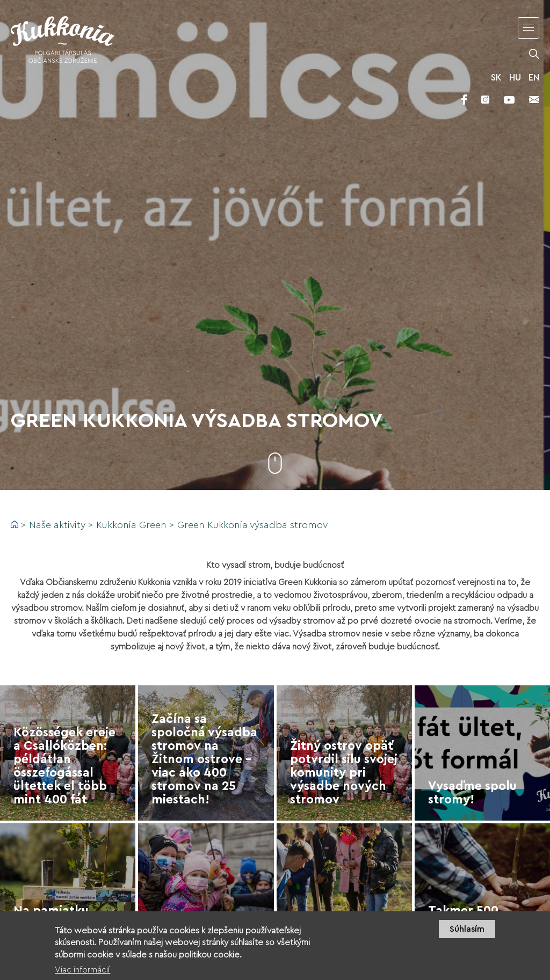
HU (515, 78)
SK (496, 78)
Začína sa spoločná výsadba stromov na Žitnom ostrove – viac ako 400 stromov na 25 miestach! (204, 759)
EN (534, 78)
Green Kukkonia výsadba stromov (252, 525)
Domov (15, 524)
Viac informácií (82, 970)
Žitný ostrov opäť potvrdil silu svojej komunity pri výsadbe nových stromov (344, 773)
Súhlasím (467, 929)
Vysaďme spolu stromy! (472, 793)
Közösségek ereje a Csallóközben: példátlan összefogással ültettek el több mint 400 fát (64, 766)
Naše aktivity (57, 525)
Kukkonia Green (131, 525)
